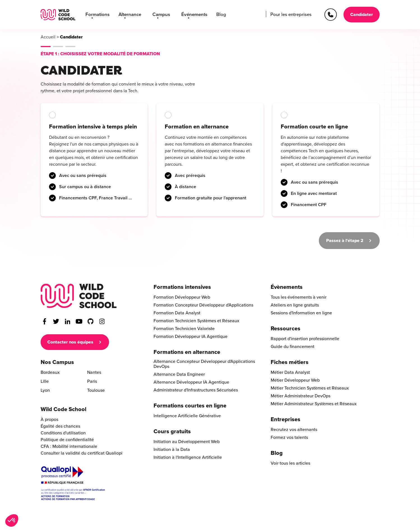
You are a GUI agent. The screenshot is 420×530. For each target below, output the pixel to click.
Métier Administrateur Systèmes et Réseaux (314, 404)
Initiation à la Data (172, 450)
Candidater (362, 15)
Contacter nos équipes (70, 342)
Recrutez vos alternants (294, 430)
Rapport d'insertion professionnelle (305, 339)
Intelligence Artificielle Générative (187, 416)
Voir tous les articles (290, 463)
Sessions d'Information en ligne (301, 313)
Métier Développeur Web (295, 380)
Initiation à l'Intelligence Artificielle (188, 457)
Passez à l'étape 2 (345, 241)
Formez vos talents (289, 437)
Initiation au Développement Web (187, 442)
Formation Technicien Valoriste (184, 329)
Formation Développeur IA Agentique (191, 337)
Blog (215, 15)
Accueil (48, 37)
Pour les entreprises (292, 15)
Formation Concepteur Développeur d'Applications (203, 305)
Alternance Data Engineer (179, 374)
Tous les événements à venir (299, 297)
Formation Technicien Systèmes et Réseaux (196, 321)
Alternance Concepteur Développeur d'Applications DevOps (204, 364)
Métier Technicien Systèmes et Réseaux (310, 388)
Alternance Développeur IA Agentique (191, 382)
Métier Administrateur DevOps (301, 396)
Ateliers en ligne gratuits (295, 305)
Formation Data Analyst (177, 313)
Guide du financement (293, 347)
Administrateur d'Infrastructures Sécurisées (196, 390)
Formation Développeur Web (182, 297)
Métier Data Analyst (290, 372)
